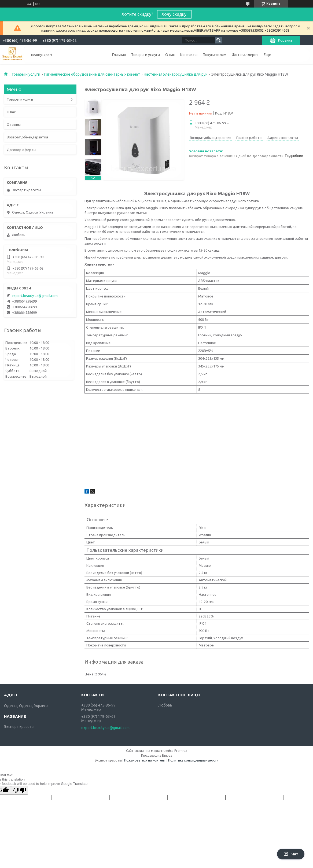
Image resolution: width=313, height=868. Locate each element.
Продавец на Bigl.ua (157, 755)
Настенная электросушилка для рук (176, 74)
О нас (170, 55)
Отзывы (14, 124)
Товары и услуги (146, 55)
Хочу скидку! (174, 14)
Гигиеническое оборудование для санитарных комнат (92, 74)
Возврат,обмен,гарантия (27, 137)
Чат (291, 854)
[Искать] (219, 40)
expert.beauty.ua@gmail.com (35, 296)
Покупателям (215, 55)
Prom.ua (181, 751)
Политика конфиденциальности (193, 760)
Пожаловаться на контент (145, 760)
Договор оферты (21, 150)
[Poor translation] (20, 790)
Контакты (189, 55)
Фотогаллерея (245, 55)
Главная (119, 55)
